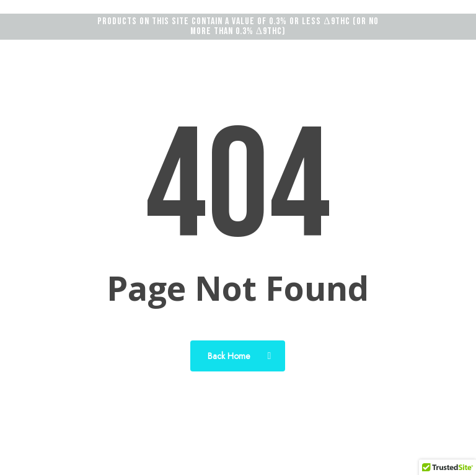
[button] (441, 48)
